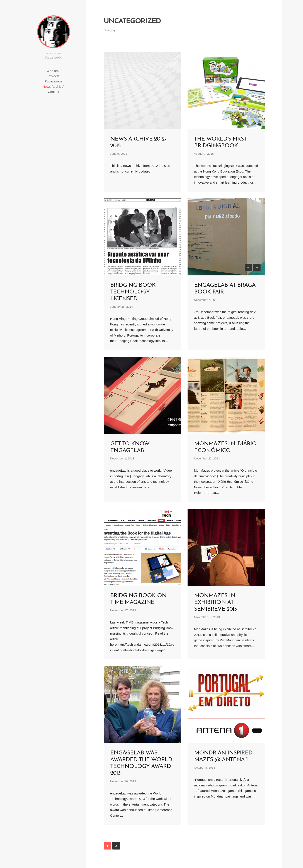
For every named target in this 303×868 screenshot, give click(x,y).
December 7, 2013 (206, 300)
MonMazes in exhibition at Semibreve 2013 (215, 602)
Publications (53, 81)
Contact (54, 92)
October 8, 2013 (205, 768)
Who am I (53, 71)
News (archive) (53, 86)
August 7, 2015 (204, 154)
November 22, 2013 (207, 458)
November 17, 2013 (123, 610)
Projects (53, 76)
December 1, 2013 (122, 458)
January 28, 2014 (122, 307)
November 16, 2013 (123, 781)
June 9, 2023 (119, 154)
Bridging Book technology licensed (133, 292)
